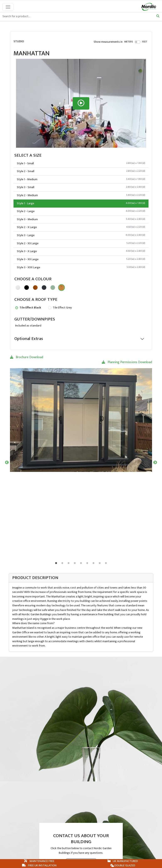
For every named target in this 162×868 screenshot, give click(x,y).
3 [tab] (69, 563)
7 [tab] (93, 563)
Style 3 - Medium (81, 219)
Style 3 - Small (81, 187)
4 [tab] (75, 563)
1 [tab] (56, 563)
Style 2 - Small (81, 171)
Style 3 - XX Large (81, 259)
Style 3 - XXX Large (81, 267)
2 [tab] (62, 563)
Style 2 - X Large (81, 227)
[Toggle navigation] (8, 7)
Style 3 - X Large (81, 251)
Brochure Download (27, 357)
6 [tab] (87, 563)
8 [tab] (100, 563)
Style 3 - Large (81, 235)
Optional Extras (29, 339)
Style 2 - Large (81, 211)
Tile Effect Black (28, 308)
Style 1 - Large (81, 203)
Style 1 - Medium (81, 179)
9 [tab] (106, 563)
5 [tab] (81, 563)
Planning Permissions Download (127, 362)
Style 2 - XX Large (81, 243)
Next (155, 463)
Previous (7, 463)
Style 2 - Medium (81, 195)
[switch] (138, 42)
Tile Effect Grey (60, 308)
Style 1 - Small (81, 163)
